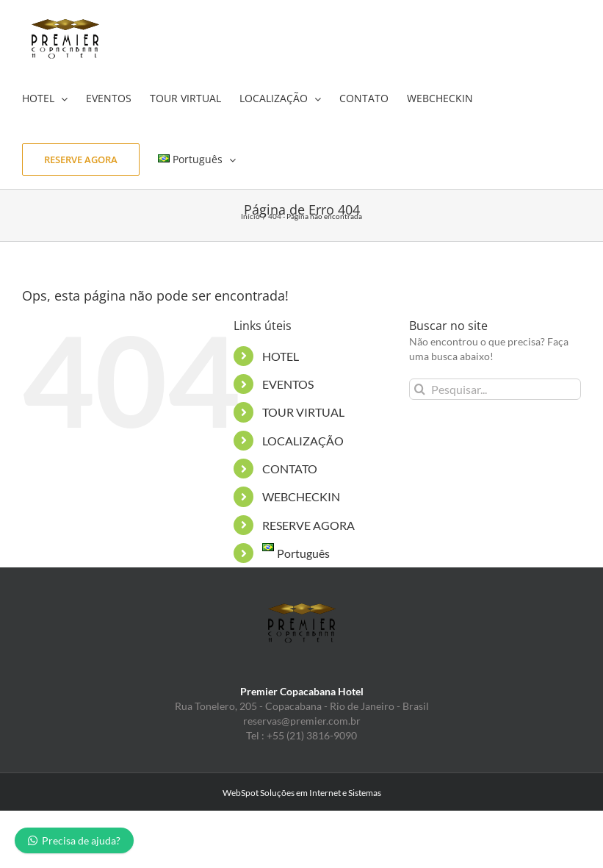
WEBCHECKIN (301, 496)
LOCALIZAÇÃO (303, 441)
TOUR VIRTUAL (303, 412)
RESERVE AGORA (308, 525)
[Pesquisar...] (495, 389)
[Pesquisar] (420, 389)
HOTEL (281, 356)
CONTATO (290, 469)
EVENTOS (288, 384)
